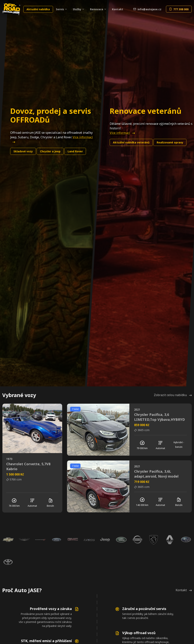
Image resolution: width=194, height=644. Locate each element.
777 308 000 (179, 9)
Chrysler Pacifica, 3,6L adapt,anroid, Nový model (156, 474)
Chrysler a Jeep (50, 151)
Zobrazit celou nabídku (173, 395)
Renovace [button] (97, 9)
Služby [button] (77, 9)
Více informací (122, 133)
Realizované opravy (170, 142)
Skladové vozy (23, 151)
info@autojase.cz (147, 9)
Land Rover (75, 151)
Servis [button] (60, 9)
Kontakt (118, 9)
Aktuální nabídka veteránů (131, 142)
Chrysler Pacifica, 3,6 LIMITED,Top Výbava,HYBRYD (160, 417)
